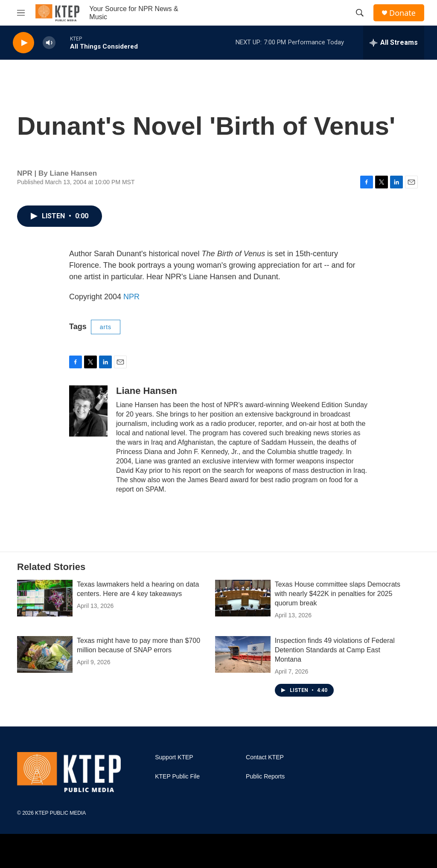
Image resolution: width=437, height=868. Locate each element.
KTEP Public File (177, 777)
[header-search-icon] (360, 13)
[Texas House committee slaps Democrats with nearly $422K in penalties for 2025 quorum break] (243, 598)
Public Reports (265, 777)
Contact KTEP (265, 757)
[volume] (49, 43)
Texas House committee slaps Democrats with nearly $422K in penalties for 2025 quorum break (338, 594)
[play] (23, 43)
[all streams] (394, 43)
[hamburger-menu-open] (21, 13)
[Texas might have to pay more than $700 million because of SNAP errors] (45, 654)
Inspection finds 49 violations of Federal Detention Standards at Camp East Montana (335, 650)
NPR (131, 297)
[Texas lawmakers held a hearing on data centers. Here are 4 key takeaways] (45, 598)
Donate (402, 13)
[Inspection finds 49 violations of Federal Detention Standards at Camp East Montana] (243, 654)
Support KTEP (174, 757)
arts (106, 327)
